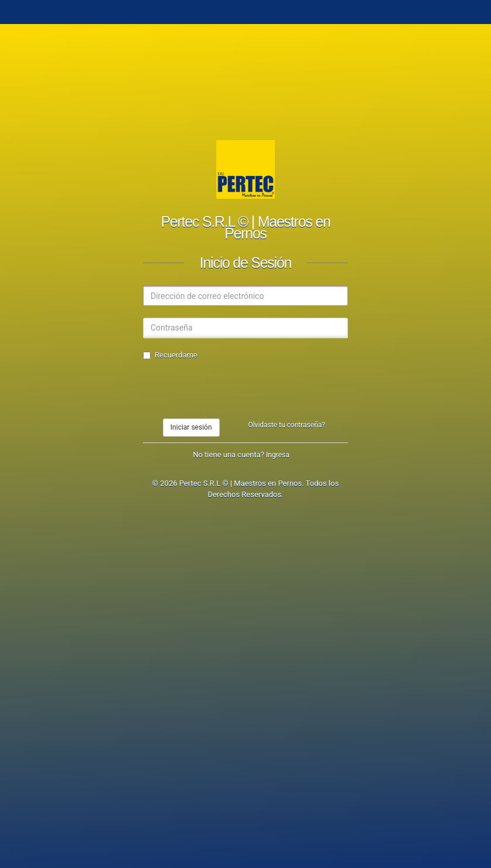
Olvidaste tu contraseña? (287, 425)
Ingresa (278, 455)
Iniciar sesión (191, 427)
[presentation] (232, 390)
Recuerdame (170, 355)
